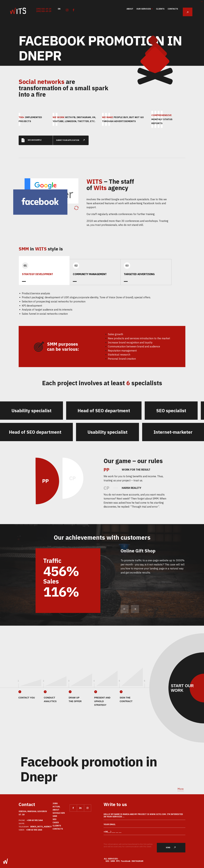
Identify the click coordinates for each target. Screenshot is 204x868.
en (59, 9)
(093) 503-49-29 (44, 9)
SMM (55, 816)
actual (56, 807)
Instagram (137, 861)
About (130, 9)
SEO (55, 819)
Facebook (126, 861)
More (181, 789)
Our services (144, 9)
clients (160, 9)
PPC (118, 861)
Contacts (173, 9)
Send (173, 848)
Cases (56, 822)
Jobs (55, 803)
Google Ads (59, 813)
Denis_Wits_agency (41, 827)
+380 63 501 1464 (35, 820)
